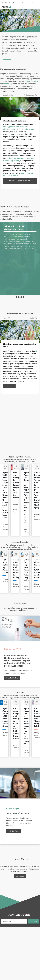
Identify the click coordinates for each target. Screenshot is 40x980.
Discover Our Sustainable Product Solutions (20, 181)
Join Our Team (14, 831)
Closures (34, 81)
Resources (16, 3)
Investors (32, 3)
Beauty (27, 81)
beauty (6, 126)
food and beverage (26, 129)
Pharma (6, 84)
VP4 (37, 351)
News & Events (6, 3)
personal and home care (19, 126)
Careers (24, 3)
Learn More (9, 386)
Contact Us (20, 876)
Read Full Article (12, 678)
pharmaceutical (9, 129)
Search (34, 921)
